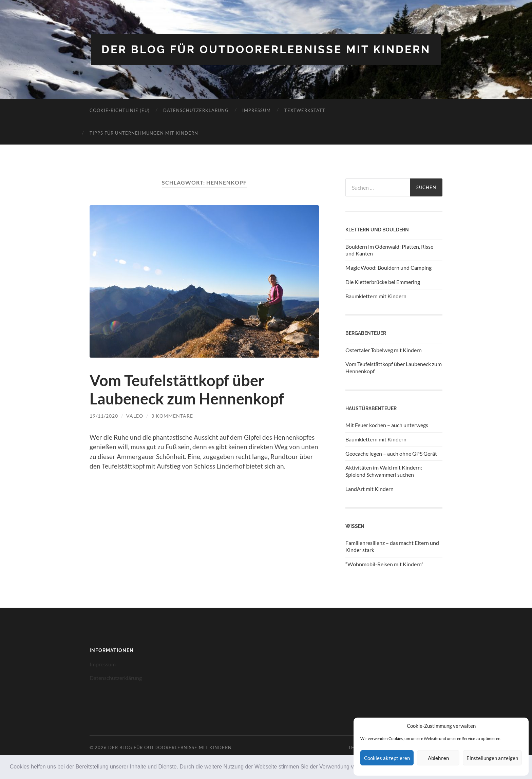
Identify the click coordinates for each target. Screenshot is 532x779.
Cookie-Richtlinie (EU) (120, 110)
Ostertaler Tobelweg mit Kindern (384, 350)
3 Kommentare (172, 416)
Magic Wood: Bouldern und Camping (388, 268)
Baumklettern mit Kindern (376, 296)
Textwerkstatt (305, 110)
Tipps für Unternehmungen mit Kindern (144, 133)
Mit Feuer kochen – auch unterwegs (387, 425)
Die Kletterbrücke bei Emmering (383, 282)
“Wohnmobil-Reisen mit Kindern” (384, 564)
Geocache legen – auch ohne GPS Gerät (391, 453)
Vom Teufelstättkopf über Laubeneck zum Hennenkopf (187, 389)
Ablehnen (438, 758)
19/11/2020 (104, 416)
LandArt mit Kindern (369, 489)
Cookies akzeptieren (387, 758)
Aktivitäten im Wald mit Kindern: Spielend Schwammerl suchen (384, 471)
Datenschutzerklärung (196, 110)
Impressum (256, 110)
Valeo (135, 416)
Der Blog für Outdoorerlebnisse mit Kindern (266, 49)
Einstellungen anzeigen (492, 758)
